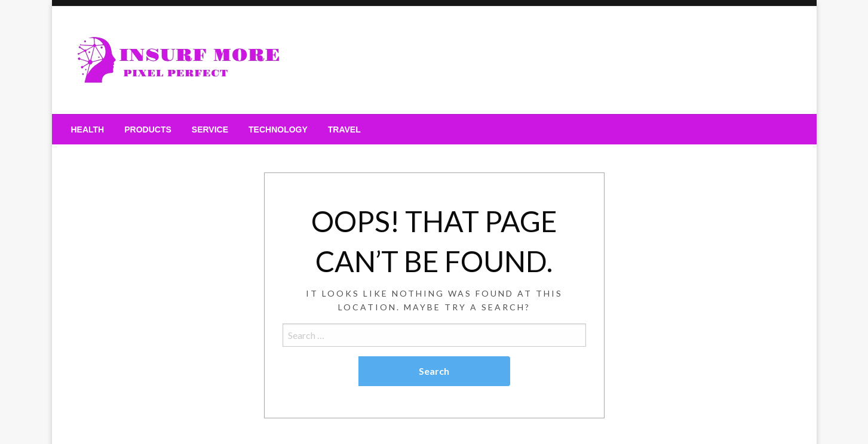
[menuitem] (88, 129)
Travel (344, 129)
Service (210, 129)
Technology (278, 129)
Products (148, 129)
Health (88, 129)
